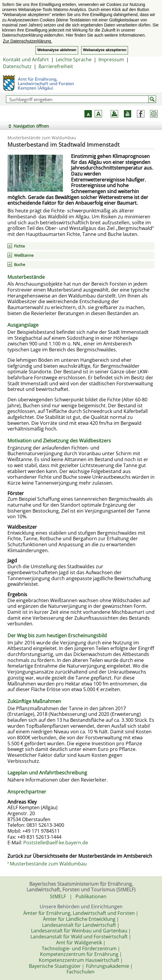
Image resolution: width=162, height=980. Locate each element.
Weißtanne (24, 255)
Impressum (111, 60)
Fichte (19, 246)
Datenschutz (17, 66)
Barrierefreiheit (56, 66)
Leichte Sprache (74, 60)
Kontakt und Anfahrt (26, 60)
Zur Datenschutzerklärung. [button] (28, 41)
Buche (20, 264)
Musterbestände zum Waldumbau (48, 864)
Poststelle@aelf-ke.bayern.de (56, 843)
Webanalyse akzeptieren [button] (105, 50)
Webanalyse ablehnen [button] (57, 50)
